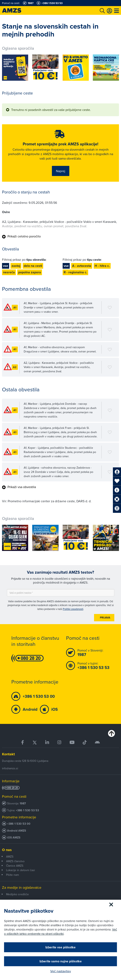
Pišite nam (12, 875)
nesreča (9, 272)
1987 (23, 803)
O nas (7, 850)
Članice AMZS (15, 866)
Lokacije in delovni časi (20, 870)
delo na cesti (33, 266)
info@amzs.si (10, 768)
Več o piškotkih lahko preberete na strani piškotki (60, 932)
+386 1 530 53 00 (19, 824)
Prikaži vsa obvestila (19, 487)
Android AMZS (17, 831)
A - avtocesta (82, 266)
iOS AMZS (14, 838)
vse (6, 266)
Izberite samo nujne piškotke (61, 961)
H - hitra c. (102, 266)
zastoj (16, 266)
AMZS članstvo (15, 861)
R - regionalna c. (75, 272)
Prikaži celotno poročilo (21, 236)
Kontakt (8, 754)
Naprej (61, 171)
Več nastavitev (61, 971)
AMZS (10, 857)
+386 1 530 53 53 (27, 810)
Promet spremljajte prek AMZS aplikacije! (60, 144)
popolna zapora (30, 272)
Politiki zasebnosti (73, 609)
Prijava (105, 618)
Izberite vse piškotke (60, 947)
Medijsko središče (17, 894)
